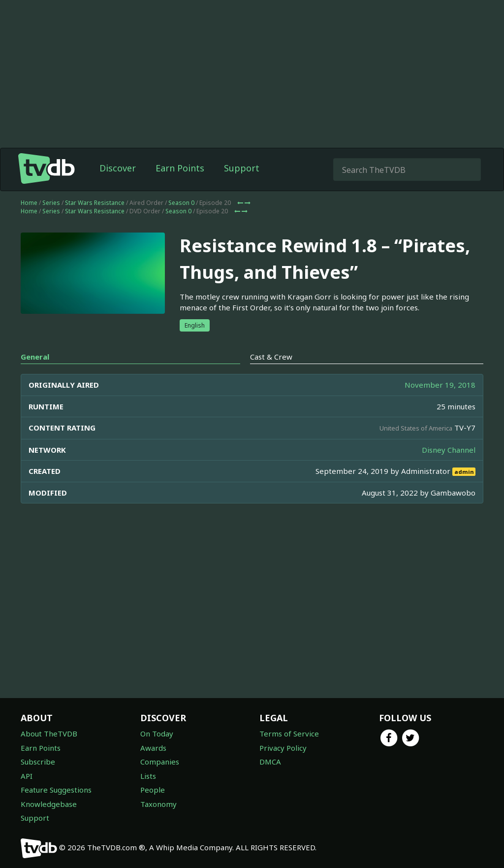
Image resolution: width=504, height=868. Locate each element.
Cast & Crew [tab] (271, 357)
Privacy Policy (283, 748)
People (153, 790)
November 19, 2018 (440, 385)
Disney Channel (449, 450)
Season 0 (181, 203)
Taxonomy (158, 804)
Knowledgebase (49, 804)
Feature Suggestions (56, 790)
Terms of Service (289, 734)
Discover (118, 168)
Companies (160, 762)
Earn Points (180, 168)
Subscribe (38, 762)
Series (51, 203)
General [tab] (35, 357)
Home (29, 203)
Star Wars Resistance (95, 203)
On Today (157, 734)
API (27, 776)
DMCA (270, 762)
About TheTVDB (49, 734)
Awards (153, 748)
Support (242, 168)
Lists (148, 776)
